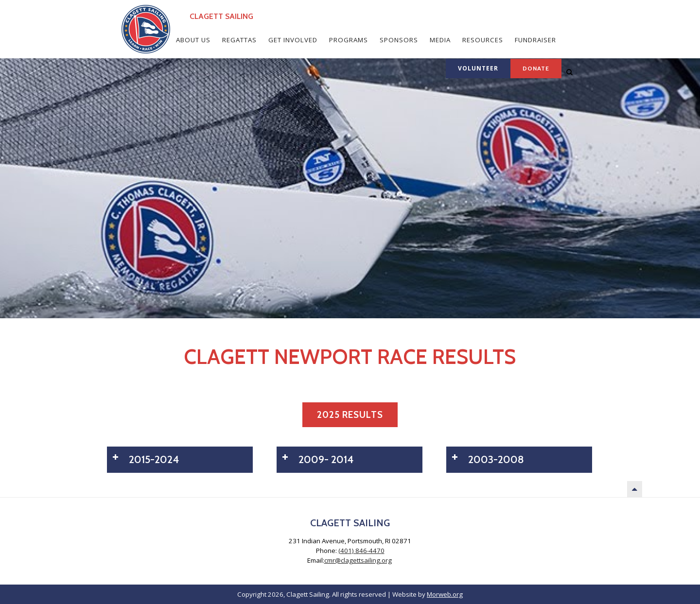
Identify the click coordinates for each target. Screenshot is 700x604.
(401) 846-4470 (361, 551)
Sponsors (399, 40)
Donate (536, 68)
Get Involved (293, 40)
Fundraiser (535, 40)
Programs (349, 40)
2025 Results (350, 415)
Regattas (239, 40)
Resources (483, 40)
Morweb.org (445, 594)
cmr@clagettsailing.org (358, 560)
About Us (193, 40)
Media (440, 40)
